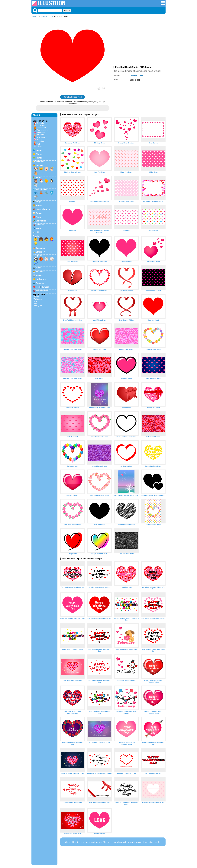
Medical (39, 275)
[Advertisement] (140, 42)
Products (40, 283)
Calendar (40, 123)
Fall (38, 144)
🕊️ (36, 185)
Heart (51, 16)
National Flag (42, 291)
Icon (38, 287)
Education (41, 248)
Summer (40, 142)
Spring (39, 139)
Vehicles (40, 225)
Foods (39, 205)
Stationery (41, 252)
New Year (41, 137)
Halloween (41, 128)
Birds (38, 178)
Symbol (45, 287)
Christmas (41, 125)
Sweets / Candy (43, 209)
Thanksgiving (42, 130)
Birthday (40, 135)
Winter (39, 146)
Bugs (38, 202)
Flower (39, 154)
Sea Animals (42, 190)
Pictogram (38, 306)
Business (40, 272)
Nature (39, 150)
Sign (36, 303)
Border (36, 297)
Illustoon (35, 16)
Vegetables (41, 221)
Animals (40, 165)
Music (39, 268)
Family (36, 236)
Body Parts (41, 279)
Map (35, 301)
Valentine (44, 16)
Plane (38, 228)
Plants (39, 158)
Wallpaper (38, 299)
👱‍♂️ (36, 243)
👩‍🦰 (52, 239)
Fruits (39, 217)
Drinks (39, 213)
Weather (40, 162)
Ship (38, 232)
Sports (39, 256)
